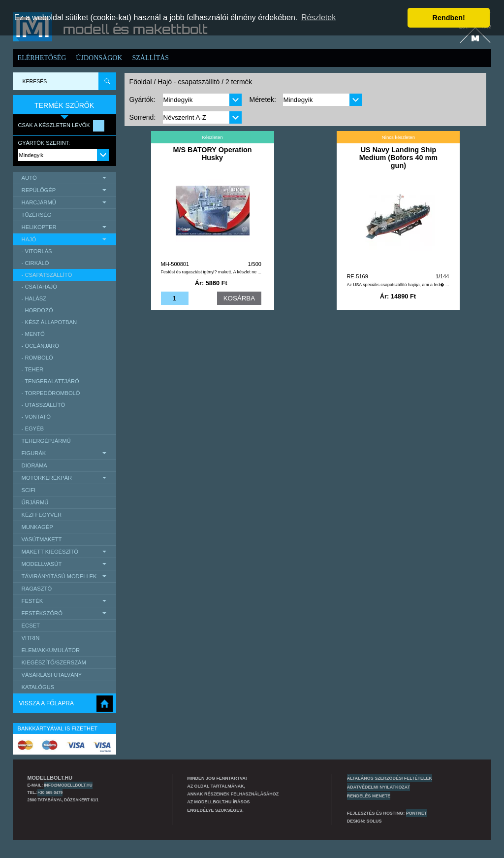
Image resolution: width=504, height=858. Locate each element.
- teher (33, 369)
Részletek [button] (318, 17)
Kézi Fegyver (42, 515)
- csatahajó (39, 287)
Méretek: (262, 99)
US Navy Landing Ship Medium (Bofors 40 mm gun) (398, 158)
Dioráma (34, 465)
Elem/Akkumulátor (51, 650)
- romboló (37, 358)
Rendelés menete (369, 796)
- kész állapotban (49, 322)
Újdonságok (99, 58)
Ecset (31, 626)
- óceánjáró (40, 346)
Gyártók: (142, 99)
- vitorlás (37, 251)
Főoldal (141, 82)
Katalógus (38, 687)
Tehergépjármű (46, 441)
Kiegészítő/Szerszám (54, 662)
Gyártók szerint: (44, 143)
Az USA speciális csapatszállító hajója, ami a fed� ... (398, 285)
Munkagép (37, 527)
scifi (29, 490)
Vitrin (31, 638)
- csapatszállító (47, 275)
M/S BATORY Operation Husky (212, 154)
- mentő (33, 334)
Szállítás (150, 58)
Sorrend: (143, 117)
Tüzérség (37, 215)
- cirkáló (35, 263)
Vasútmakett (42, 539)
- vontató (36, 417)
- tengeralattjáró (50, 381)
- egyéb (33, 429)
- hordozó (37, 310)
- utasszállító (44, 405)
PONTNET (417, 813)
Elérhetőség (42, 58)
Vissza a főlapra (47, 703)
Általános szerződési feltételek (390, 778)
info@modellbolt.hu (68, 785)
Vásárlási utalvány (52, 675)
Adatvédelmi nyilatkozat (378, 787)
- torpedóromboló (51, 393)
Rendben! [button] (449, 18)
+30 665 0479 (50, 792)
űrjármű (35, 502)
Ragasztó (37, 589)
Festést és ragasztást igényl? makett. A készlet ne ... (211, 272)
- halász (34, 298)
